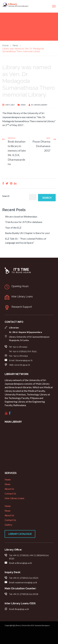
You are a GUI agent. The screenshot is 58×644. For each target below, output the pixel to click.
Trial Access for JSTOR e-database (24, 222)
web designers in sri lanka (6, 639)
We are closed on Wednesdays (21, 216)
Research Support (22, 307)
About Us (9, 489)
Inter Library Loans (22, 297)
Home (8, 479)
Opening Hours (20, 286)
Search (6, 196)
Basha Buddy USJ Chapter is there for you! (27, 233)
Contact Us (10, 494)
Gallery (8, 525)
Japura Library (41, 105)
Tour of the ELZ (13, 228)
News (23, 105)
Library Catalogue (20, 534)
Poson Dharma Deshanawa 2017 (41, 146)
